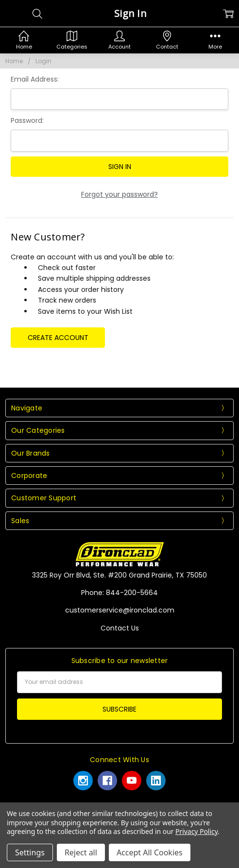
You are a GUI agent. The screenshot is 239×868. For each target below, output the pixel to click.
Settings (30, 852)
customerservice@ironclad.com (120, 610)
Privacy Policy (196, 831)
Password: (27, 120)
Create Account (58, 338)
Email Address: (35, 79)
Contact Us (120, 628)
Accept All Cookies (150, 852)
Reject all (81, 852)
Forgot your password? (119, 194)
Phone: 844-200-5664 (119, 593)
